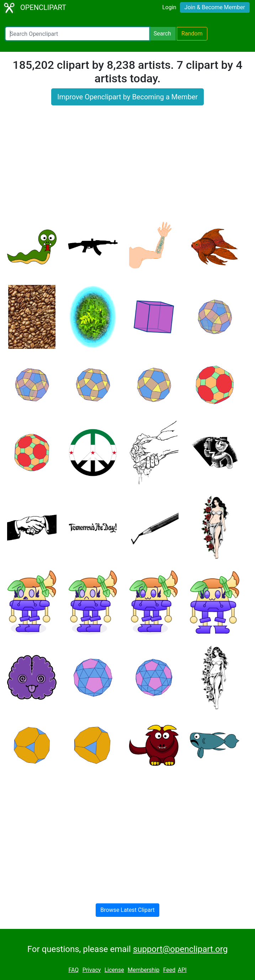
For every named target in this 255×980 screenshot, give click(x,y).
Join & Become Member (215, 7)
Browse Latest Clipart (127, 910)
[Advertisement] (127, 167)
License (114, 970)
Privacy (92, 970)
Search (162, 34)
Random (192, 34)
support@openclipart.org (180, 949)
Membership (144, 970)
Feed (169, 970)
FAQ (73, 970)
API (182, 970)
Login (169, 7)
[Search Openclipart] (77, 34)
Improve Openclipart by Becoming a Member (127, 97)
